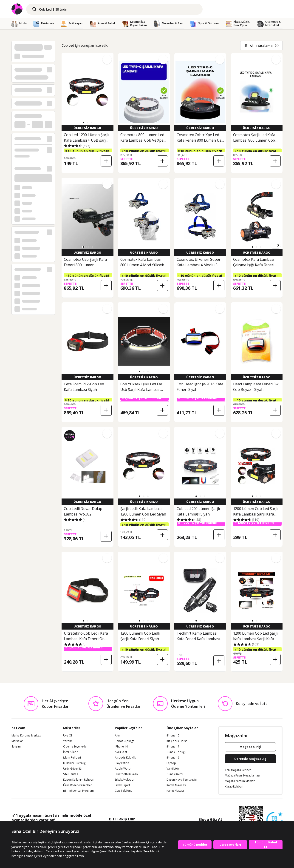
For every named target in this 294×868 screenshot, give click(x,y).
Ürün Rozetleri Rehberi (78, 785)
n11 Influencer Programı (79, 791)
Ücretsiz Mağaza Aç (250, 759)
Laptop (171, 763)
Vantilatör (173, 769)
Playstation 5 (123, 763)
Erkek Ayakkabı (124, 780)
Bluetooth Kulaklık (126, 774)
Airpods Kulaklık (125, 758)
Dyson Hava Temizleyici (182, 780)
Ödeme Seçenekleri (76, 747)
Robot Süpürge (125, 741)
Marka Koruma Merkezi (26, 736)
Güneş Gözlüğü (176, 752)
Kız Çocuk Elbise (177, 741)
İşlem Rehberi (72, 758)
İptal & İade (71, 752)
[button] (83, 122)
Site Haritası (71, 774)
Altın (118, 736)
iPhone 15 (173, 736)
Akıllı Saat (121, 752)
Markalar (17, 741)
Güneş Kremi (175, 774)
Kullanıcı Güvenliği (75, 763)
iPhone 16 (173, 758)
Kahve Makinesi (176, 785)
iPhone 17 (173, 747)
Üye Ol (68, 736)
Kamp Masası (175, 791)
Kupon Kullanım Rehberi (79, 780)
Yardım (68, 741)
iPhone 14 (121, 747)
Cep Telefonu (124, 791)
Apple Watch (123, 769)
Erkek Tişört (122, 785)
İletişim (16, 747)
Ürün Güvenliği (73, 769)
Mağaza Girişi (250, 747)
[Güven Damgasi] (274, 820)
